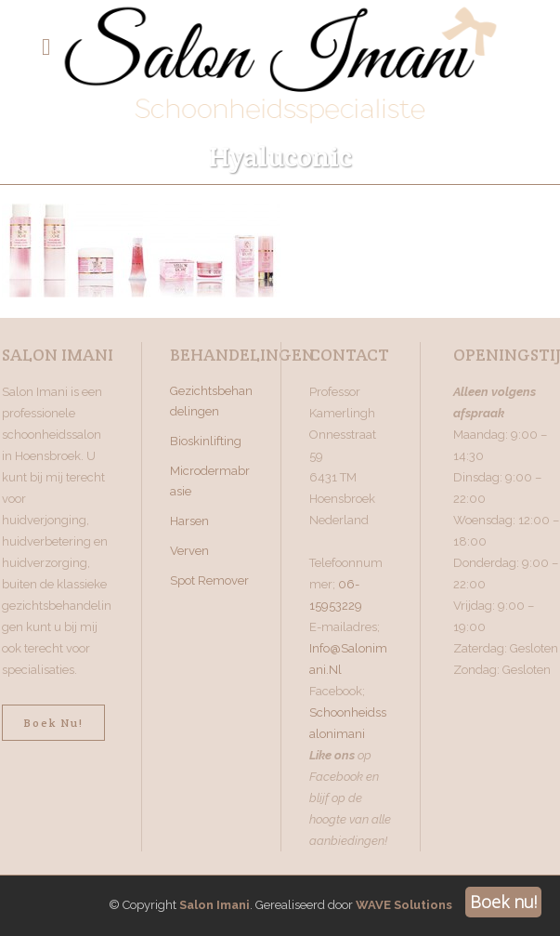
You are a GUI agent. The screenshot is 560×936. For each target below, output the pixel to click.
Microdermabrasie (210, 481)
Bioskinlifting (206, 441)
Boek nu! (53, 723)
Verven (189, 551)
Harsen (189, 521)
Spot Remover (209, 580)
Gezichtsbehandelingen (211, 401)
